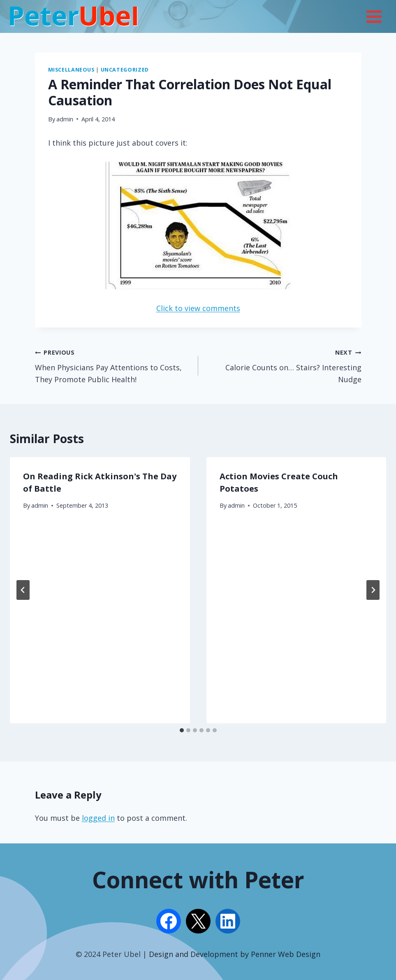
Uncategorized (125, 70)
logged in (98, 818)
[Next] (373, 590)
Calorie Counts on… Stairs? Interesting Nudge (284, 365)
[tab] (182, 730)
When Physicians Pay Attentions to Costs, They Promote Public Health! (113, 365)
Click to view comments (198, 308)
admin (65, 119)
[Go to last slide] (23, 590)
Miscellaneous (71, 70)
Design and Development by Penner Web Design (235, 954)
